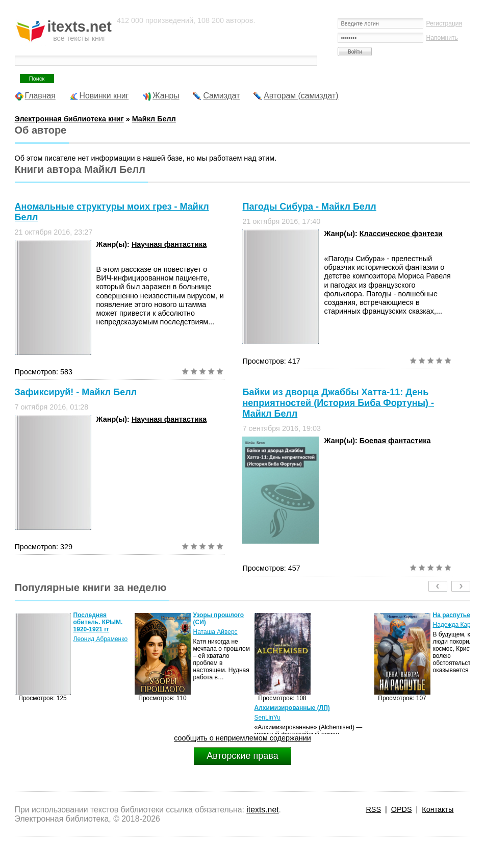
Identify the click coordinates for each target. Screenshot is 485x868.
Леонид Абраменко (101, 639)
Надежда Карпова (458, 625)
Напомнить (442, 38)
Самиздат (221, 96)
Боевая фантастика (395, 441)
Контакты (438, 809)
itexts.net (262, 810)
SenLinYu (267, 718)
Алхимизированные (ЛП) (292, 708)
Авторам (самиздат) (301, 96)
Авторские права (242, 756)
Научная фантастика (169, 244)
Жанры (166, 96)
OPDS (402, 809)
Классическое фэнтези (401, 234)
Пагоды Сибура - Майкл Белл (309, 207)
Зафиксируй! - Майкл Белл (76, 392)
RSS (373, 809)
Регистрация (444, 23)
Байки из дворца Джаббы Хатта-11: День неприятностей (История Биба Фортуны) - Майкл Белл (338, 403)
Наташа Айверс (215, 632)
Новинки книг (104, 96)
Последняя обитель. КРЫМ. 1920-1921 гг (98, 622)
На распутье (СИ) (459, 615)
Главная (40, 96)
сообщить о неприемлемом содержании (243, 738)
